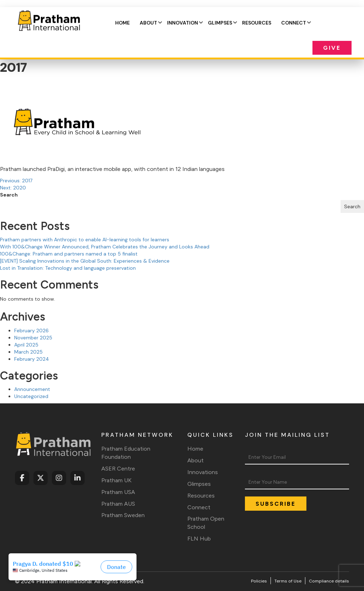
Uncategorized (31, 396)
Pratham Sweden (123, 515)
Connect (294, 23)
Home (122, 23)
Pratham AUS (118, 504)
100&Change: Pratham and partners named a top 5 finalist (69, 254)
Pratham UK (116, 480)
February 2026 (31, 331)
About (148, 23)
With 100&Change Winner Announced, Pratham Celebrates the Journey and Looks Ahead (105, 247)
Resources (257, 23)
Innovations (203, 472)
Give (332, 48)
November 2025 (33, 338)
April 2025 (26, 345)
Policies (259, 581)
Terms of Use (288, 581)
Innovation (183, 23)
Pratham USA (118, 492)
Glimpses (220, 23)
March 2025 (28, 352)
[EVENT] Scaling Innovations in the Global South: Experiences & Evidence (85, 261)
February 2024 (32, 359)
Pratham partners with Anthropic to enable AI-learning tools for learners (85, 240)
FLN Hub (199, 539)
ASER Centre (118, 469)
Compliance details (329, 581)
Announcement (32, 389)
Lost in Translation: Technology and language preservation (68, 268)
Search (9, 195)
